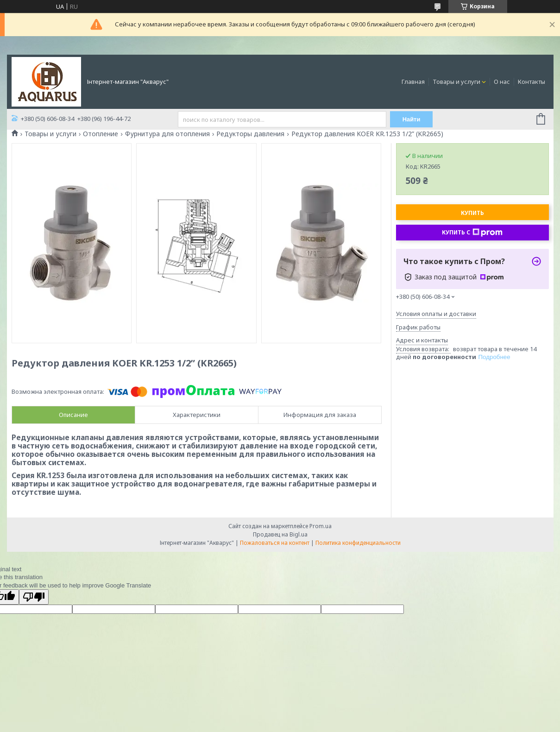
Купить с (472, 233)
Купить (472, 213)
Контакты (532, 82)
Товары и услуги (456, 82)
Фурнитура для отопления (167, 134)
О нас (502, 82)
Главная (413, 82)
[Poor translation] (34, 597)
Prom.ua (321, 526)
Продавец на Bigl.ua (280, 534)
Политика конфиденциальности (358, 543)
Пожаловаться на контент (275, 543)
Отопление (101, 134)
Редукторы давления (250, 134)
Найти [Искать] (412, 119)
